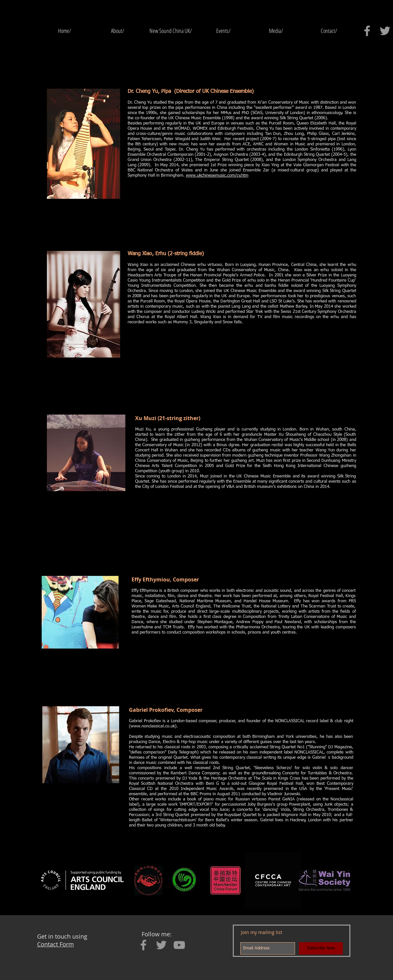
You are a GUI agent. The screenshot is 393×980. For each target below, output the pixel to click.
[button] (223, 31)
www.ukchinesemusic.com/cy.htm (217, 176)
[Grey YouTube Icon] (179, 945)
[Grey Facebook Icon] (367, 31)
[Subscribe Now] (321, 948)
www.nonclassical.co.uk (153, 726)
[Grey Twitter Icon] (385, 31)
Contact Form (56, 944)
